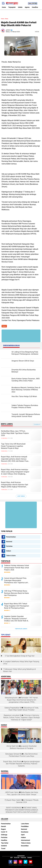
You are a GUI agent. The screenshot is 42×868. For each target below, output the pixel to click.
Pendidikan (25, 826)
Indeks (20, 7)
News (7, 19)
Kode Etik (17, 858)
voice (37, 32)
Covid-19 (4, 832)
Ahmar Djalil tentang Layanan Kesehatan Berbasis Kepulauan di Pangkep (22, 747)
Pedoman (23, 858)
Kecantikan (25, 846)
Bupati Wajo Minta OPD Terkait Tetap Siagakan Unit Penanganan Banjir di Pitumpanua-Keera (17, 606)
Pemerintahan (11, 537)
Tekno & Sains (11, 556)
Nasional (9, 542)
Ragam (3, 829)
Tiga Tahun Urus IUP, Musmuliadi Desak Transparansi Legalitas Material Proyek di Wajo (13, 446)
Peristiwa (9, 546)
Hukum (9, 551)
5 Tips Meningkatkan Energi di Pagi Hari (20, 656)
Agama (27, 7)
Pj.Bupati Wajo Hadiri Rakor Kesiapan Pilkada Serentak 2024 (22, 801)
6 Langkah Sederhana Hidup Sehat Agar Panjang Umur (21, 663)
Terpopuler (12, 7)
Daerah (3, 826)
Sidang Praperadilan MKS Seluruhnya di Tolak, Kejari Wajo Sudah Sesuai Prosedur (22, 709)
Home (4, 7)
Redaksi (30, 858)
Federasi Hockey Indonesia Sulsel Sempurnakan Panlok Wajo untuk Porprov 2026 (17, 568)
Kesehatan (25, 832)
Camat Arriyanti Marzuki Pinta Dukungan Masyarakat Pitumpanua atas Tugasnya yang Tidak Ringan (16, 580)
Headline (35, 7)
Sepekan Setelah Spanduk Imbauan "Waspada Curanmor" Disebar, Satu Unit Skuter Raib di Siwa (16, 619)
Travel (3, 848)
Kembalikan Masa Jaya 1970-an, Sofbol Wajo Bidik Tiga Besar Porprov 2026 (15, 433)
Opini (23, 835)
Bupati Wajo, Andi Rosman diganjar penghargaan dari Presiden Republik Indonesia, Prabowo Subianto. (22, 764)
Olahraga (4, 835)
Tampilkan (37, 424)
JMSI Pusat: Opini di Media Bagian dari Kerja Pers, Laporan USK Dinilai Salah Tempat (22, 793)
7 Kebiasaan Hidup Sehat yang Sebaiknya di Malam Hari (19, 670)
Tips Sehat (5, 843)
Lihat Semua (21, 496)
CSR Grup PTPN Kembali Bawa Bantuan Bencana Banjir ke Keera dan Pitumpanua (16, 593)
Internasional (26, 840)
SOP (11, 858)
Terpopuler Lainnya (21, 629)
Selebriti (4, 846)
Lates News (25, 824)
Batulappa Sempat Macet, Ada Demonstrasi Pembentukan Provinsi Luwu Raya (22, 755)
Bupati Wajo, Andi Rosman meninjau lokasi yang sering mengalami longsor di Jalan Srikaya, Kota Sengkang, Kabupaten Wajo (15, 472)
